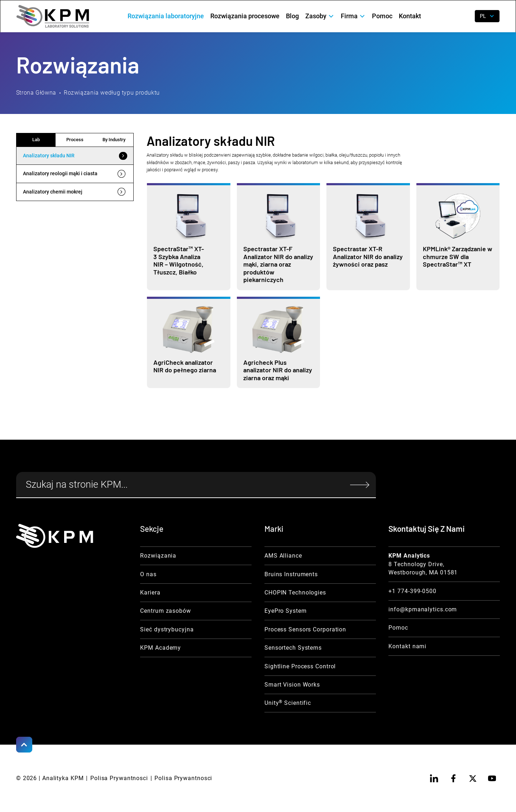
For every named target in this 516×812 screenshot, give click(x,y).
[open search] (464, 16)
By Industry (114, 140)
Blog (292, 16)
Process (75, 140)
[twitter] (473, 778)
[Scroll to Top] (24, 745)
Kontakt (410, 16)
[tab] (75, 156)
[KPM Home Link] (55, 536)
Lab (36, 140)
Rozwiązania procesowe (245, 16)
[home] (53, 16)
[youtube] (492, 778)
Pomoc (382, 16)
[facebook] (453, 778)
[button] (320, 16)
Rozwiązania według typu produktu (112, 93)
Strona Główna (36, 93)
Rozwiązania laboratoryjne (166, 16)
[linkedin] (434, 778)
